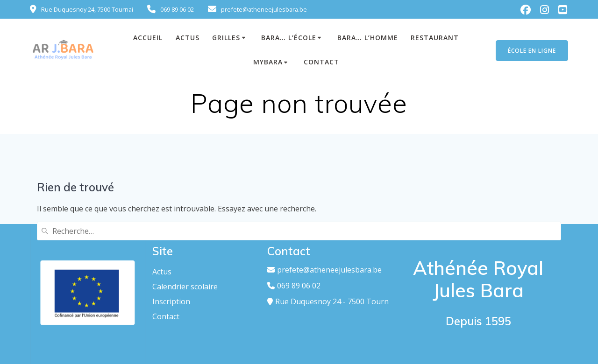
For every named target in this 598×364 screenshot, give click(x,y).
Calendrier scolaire (185, 287)
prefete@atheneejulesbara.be (329, 270)
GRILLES (226, 38)
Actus (162, 272)
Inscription (171, 301)
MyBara (268, 62)
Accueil (148, 38)
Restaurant (435, 38)
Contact (321, 62)
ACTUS (188, 38)
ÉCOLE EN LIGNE (532, 51)
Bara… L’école (289, 38)
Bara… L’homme (368, 38)
